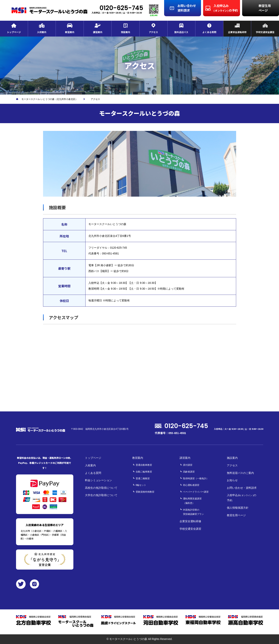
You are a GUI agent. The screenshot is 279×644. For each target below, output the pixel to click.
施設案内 (232, 458)
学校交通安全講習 (190, 529)
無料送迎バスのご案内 (240, 473)
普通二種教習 (143, 479)
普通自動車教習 (144, 465)
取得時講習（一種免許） (196, 479)
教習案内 (138, 458)
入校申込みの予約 (242, 498)
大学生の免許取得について (101, 495)
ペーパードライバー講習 (196, 492)
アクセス (232, 465)
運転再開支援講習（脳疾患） (192, 501)
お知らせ (232, 480)
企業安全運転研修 (190, 521)
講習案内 (185, 458)
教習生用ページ (236, 515)
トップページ (93, 458)
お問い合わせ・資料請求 (242, 488)
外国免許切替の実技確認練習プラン (193, 512)
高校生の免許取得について (101, 488)
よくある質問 (93, 473)
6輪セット (141, 485)
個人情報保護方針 (238, 508)
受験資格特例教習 (145, 492)
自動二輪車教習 (144, 472)
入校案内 (90, 465)
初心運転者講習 (191, 485)
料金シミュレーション (98, 480)
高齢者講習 (189, 472)
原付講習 (188, 465)
